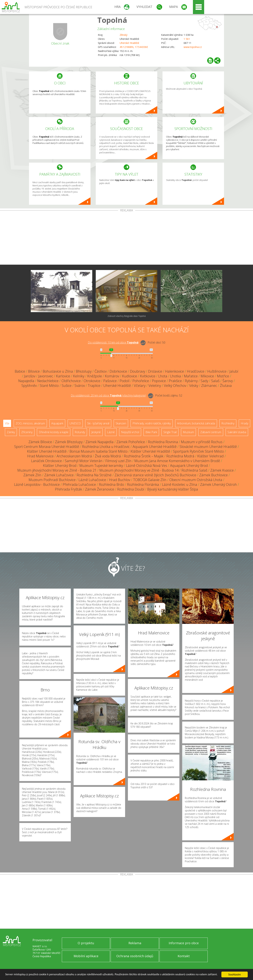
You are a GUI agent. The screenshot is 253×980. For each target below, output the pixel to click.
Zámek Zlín (32, 475)
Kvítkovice (148, 376)
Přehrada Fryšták (69, 489)
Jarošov (30, 376)
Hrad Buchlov (120, 480)
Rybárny (191, 381)
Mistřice (223, 376)
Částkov (101, 371)
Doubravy (138, 371)
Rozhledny (228, 423)
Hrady (244, 423)
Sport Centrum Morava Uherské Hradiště (47, 447)
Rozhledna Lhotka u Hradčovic (106, 447)
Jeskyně (96, 432)
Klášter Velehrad (210, 456)
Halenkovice (175, 371)
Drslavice (155, 371)
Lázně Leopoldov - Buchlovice (37, 484)
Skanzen (121, 423)
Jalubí (234, 371)
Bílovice (34, 371)
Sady (204, 381)
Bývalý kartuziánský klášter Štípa (173, 489)
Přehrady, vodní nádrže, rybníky (152, 423)
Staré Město (49, 386)
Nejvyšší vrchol (130, 432)
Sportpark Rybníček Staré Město (198, 451)
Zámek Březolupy (69, 442)
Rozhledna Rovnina (163, 442)
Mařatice (191, 376)
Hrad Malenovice (40, 456)
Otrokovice (92, 381)
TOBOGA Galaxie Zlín (150, 480)
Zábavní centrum (211, 432)
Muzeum (188, 432)
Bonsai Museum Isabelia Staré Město (99, 451)
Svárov (80, 386)
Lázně (111, 432)
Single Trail (170, 432)
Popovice (159, 381)
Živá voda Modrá (108, 456)
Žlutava (226, 386)
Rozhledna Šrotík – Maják (144, 456)
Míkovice (207, 376)
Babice (20, 371)
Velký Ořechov (175, 386)
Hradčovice (196, 371)
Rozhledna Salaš (194, 470)
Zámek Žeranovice (100, 489)
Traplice (94, 386)
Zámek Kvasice (222, 470)
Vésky (194, 386)
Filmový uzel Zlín (118, 461)
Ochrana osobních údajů (135, 956)
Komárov (112, 376)
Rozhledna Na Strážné (94, 475)
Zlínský (124, 35)
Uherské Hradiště (129, 43)
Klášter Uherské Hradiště (47, 451)
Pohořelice (141, 381)
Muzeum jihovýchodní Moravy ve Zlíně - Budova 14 (139, 470)
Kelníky (79, 376)
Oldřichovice (71, 381)
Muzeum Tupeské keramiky (101, 466)
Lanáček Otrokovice (46, 461)
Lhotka (176, 376)
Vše (7, 423)
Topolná (112, 20)
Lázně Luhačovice (92, 480)
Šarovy (228, 381)
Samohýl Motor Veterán (84, 461)
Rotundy (80, 432)
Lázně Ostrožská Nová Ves (147, 466)
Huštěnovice (217, 371)
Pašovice (110, 381)
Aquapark (57, 423)
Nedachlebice (48, 381)
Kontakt (184, 956)
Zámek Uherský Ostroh (218, 484)
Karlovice (63, 376)
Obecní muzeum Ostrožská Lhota (196, 480)
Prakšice (175, 381)
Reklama (135, 943)
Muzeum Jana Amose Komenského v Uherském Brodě (177, 461)
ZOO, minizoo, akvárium (30, 423)
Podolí (125, 381)
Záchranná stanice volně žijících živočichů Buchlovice (155, 475)
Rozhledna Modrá (180, 456)
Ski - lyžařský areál (98, 423)
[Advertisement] (126, 238)
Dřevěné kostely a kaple (54, 432)
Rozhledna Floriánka (143, 484)
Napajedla (26, 381)
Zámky (11, 432)
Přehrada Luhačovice (79, 484)
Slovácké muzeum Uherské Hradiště (208, 447)
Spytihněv (29, 386)
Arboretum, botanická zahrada (196, 423)
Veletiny (155, 386)
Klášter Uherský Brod (60, 466)
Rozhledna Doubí (131, 489)
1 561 (187, 39)
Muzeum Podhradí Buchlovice (52, 480)
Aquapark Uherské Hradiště (155, 447)
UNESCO (75, 423)
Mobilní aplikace (86, 956)
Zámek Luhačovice (59, 475)
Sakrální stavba (237, 432)
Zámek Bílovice (40, 442)
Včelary (140, 386)
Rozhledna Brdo (111, 484)
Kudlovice (130, 376)
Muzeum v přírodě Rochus (202, 442)
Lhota (163, 376)
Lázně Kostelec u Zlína (180, 484)
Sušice (67, 386)
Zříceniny (27, 432)
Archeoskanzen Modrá (74, 456)
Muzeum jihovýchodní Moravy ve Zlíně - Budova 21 (57, 470)
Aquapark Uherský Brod (189, 466)
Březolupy (84, 371)
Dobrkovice (118, 371)
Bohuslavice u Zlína (58, 371)
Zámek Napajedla (100, 442)
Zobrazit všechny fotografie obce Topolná (127, 316)
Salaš (215, 381)
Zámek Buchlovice (213, 475)
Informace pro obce (184, 943)
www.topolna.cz (193, 47)
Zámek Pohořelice (131, 442)
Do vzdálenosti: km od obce (113, 342)
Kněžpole (95, 376)
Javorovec (46, 376)
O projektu (86, 943)
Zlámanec (209, 386)
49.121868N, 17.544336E (134, 47)
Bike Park (151, 432)
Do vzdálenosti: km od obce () (108, 395)
